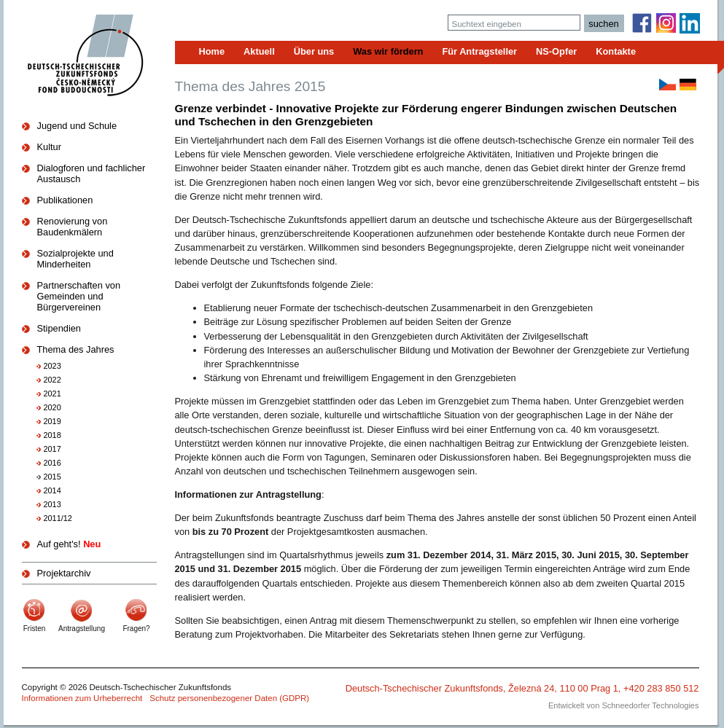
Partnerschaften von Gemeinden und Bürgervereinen (79, 296)
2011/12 (58, 518)
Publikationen (65, 200)
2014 (52, 490)
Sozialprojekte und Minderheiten (75, 259)
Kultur (49, 147)
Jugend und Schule (77, 126)
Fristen (35, 629)
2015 (52, 477)
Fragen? (136, 629)
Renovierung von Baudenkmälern (73, 227)
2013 (52, 504)
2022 (52, 380)
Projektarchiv (64, 573)
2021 (52, 394)
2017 (52, 449)
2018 (52, 435)
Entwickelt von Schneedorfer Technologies (623, 705)
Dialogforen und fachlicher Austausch (92, 173)
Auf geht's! (69, 544)
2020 (52, 407)
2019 (52, 421)
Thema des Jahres (76, 349)
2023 (52, 366)
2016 (52, 463)
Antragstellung (82, 629)
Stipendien (59, 328)
